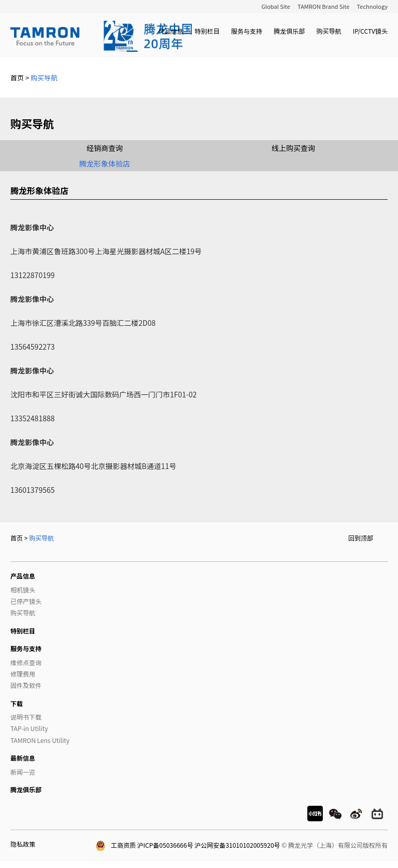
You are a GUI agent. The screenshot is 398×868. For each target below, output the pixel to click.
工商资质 (116, 845)
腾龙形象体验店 (105, 163)
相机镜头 (23, 590)
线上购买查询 (293, 148)
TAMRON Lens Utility (40, 740)
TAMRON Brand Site (323, 6)
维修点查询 (26, 662)
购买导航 (329, 31)
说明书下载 (26, 717)
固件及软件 (26, 685)
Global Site (275, 6)
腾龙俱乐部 (289, 31)
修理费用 (23, 674)
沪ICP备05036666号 (165, 845)
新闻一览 (23, 772)
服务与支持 (247, 31)
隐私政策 (23, 844)
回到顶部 (361, 538)
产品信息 (170, 31)
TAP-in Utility (29, 728)
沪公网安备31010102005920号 (237, 845)
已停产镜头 (26, 601)
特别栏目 (207, 31)
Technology (372, 6)
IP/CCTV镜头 (370, 31)
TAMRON (101, 36)
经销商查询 (105, 148)
